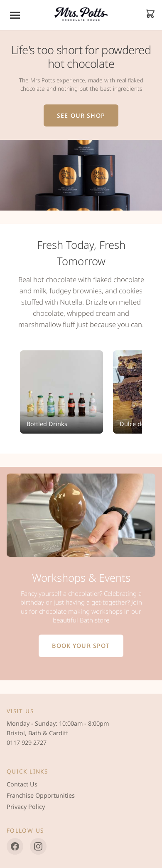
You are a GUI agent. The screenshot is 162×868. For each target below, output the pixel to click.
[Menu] (15, 15)
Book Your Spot (81, 646)
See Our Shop (81, 115)
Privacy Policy (26, 807)
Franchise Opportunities (41, 795)
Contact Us (22, 784)
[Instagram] (38, 846)
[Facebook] (15, 846)
